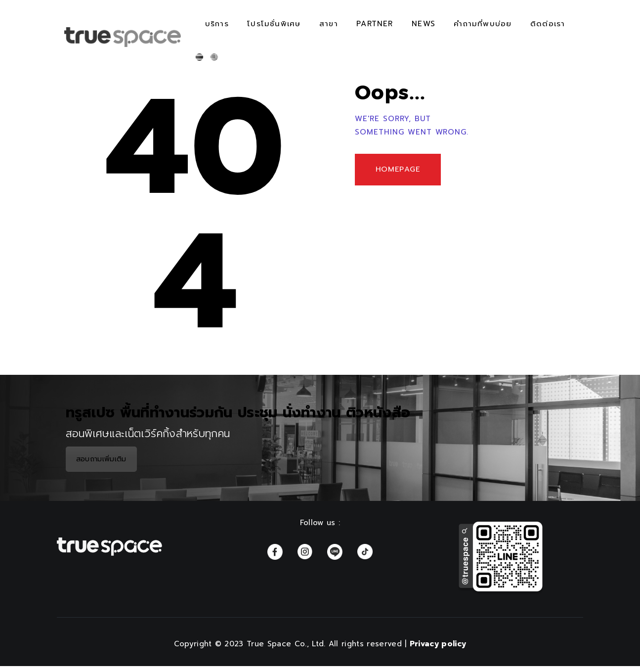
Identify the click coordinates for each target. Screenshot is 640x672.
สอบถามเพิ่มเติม (101, 459)
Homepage (401, 171)
